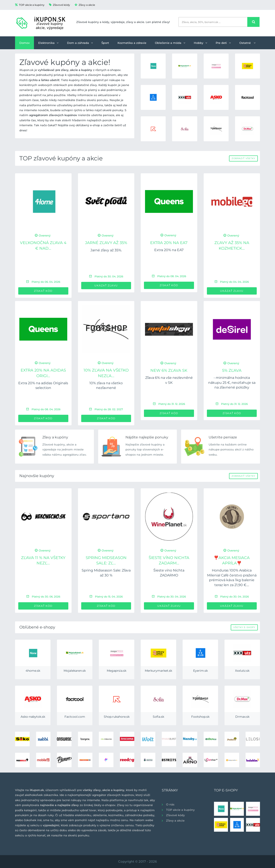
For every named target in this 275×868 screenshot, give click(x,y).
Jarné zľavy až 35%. (106, 250)
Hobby (200, 43)
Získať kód (43, 291)
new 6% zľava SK (169, 370)
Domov (24, 43)
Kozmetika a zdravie (132, 43)
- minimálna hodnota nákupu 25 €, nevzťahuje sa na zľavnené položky (232, 383)
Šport (105, 43)
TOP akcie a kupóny (30, 5)
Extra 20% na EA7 (169, 243)
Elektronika (48, 43)
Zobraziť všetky (243, 158)
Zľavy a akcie (85, 5)
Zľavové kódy (60, 5)
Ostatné (247, 43)
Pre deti (223, 43)
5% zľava (232, 370)
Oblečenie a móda (170, 43)
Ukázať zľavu (106, 285)
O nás (170, 804)
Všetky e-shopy (244, 627)
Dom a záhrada (80, 43)
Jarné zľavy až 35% (106, 243)
